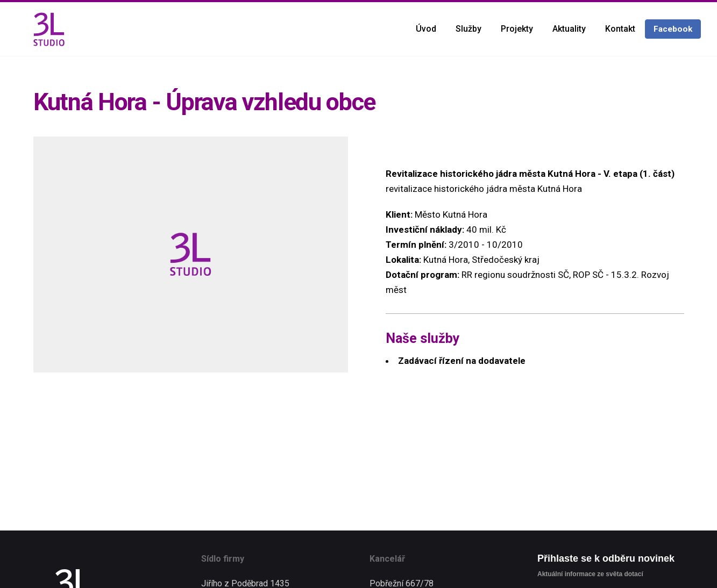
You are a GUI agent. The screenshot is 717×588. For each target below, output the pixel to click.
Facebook (673, 29)
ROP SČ (588, 275)
